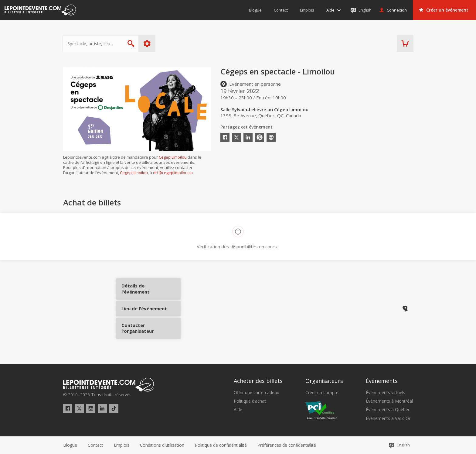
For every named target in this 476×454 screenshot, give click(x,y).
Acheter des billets (258, 381)
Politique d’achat (250, 401)
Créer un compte (322, 393)
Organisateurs (324, 381)
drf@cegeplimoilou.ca (173, 173)
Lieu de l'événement (144, 311)
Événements (382, 381)
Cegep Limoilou (173, 157)
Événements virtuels (386, 393)
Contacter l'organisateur (144, 332)
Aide (238, 410)
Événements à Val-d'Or (388, 418)
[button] (287, 445)
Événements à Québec (388, 410)
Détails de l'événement (144, 291)
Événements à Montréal (389, 401)
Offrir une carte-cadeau (257, 393)
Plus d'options (148, 44)
